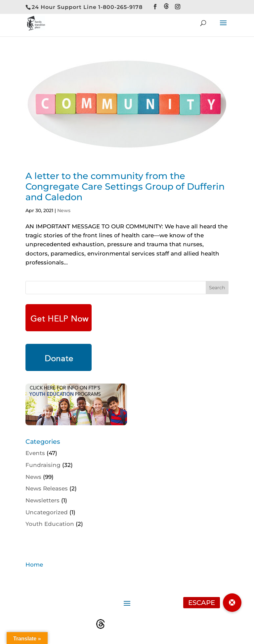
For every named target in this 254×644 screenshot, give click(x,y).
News (64, 210)
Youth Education (50, 524)
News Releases (47, 488)
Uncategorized (47, 512)
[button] (232, 603)
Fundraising (43, 465)
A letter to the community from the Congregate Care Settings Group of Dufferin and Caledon (125, 187)
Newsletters (42, 500)
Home (34, 565)
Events (35, 453)
